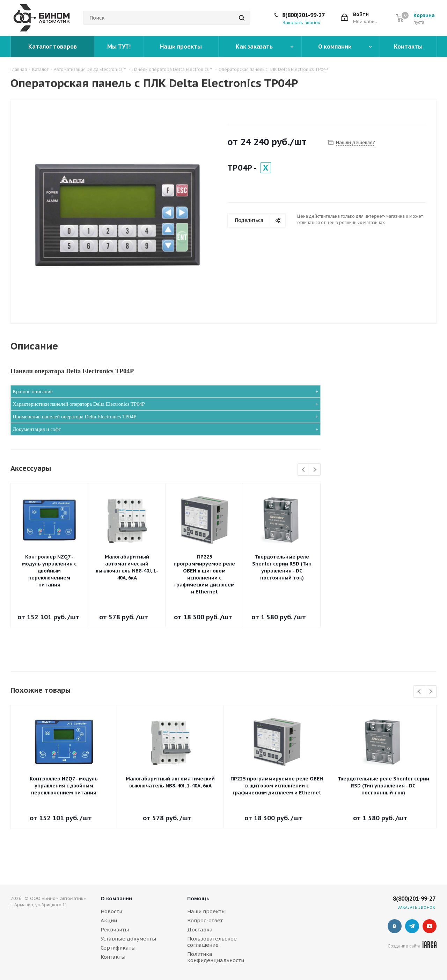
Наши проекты (206, 911)
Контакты (113, 957)
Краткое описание (33, 391)
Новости (111, 911)
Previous (304, 470)
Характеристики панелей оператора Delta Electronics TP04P (79, 404)
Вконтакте (395, 926)
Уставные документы (128, 939)
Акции (109, 920)
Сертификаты (118, 948)
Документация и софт (37, 429)
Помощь (198, 898)
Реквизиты (115, 929)
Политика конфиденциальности (216, 957)
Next (315, 470)
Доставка (200, 929)
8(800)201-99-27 (303, 15)
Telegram (412, 926)
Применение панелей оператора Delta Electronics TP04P (75, 417)
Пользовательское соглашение (212, 942)
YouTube (430, 926)
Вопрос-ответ (205, 920)
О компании (116, 898)
